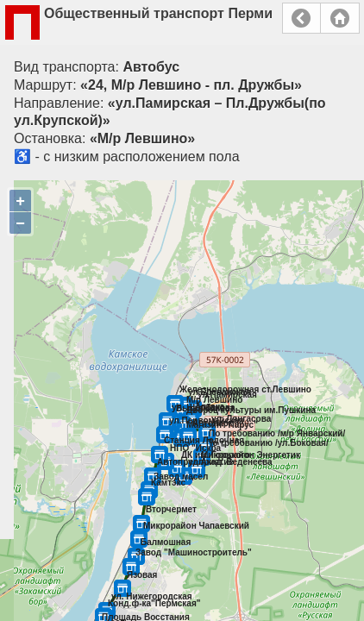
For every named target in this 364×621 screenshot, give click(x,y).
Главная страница (340, 18)
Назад (301, 18)
